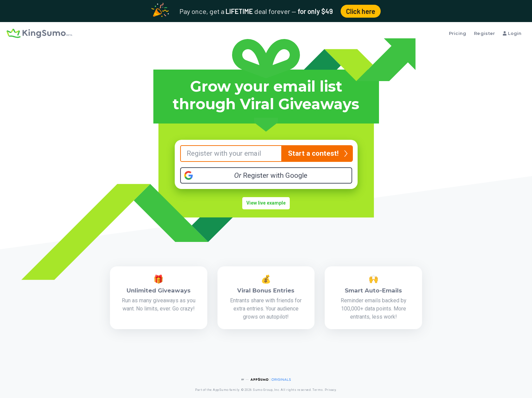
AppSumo (221, 390)
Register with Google (271, 175)
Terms (318, 390)
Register (485, 33)
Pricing (458, 33)
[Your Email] (231, 153)
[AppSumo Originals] (266, 380)
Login (512, 33)
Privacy (330, 390)
